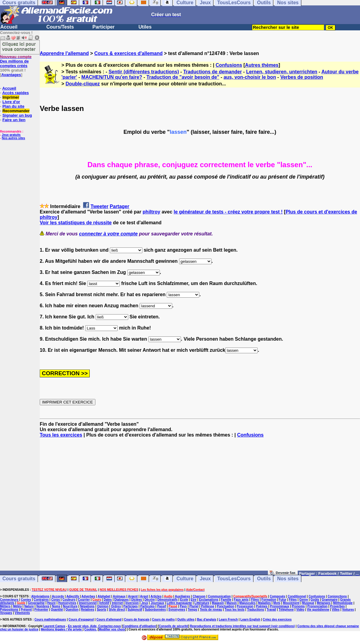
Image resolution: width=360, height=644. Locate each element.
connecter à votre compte (109, 234)
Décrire (150, 600)
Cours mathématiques (50, 619)
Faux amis (241, 600)
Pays (183, 606)
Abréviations (40, 596)
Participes (131, 606)
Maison (231, 603)
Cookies (90, 629)
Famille (226, 600)
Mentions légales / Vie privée (62, 629)
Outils (264, 579)
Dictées (137, 600)
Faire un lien (14, 120)
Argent (133, 596)
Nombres (43, 606)
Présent (26, 610)
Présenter (41, 610)
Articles (156, 596)
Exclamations (209, 600)
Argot (144, 596)
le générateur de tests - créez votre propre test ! (228, 212)
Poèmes (262, 606)
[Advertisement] (200, 507)
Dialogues (122, 600)
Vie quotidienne (318, 610)
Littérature (202, 603)
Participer (104, 27)
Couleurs (69, 600)
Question (72, 610)
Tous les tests (234, 610)
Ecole (184, 600)
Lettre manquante (179, 603)
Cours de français (137, 619)
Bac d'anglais (206, 619)
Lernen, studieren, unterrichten (282, 72)
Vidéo (300, 610)
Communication (219, 596)
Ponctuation (225, 606)
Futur (283, 600)
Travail (272, 610)
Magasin (218, 603)
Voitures (348, 610)
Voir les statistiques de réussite (76, 223)
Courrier (84, 600)
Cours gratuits (19, 579)
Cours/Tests (60, 27)
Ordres (116, 606)
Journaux (157, 603)
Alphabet (104, 596)
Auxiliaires (183, 596)
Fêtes (293, 600)
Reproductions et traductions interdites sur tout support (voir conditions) (242, 626)
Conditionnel (297, 596)
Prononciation (317, 606)
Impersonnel (88, 603)
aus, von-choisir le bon (250, 77)
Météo (17, 606)
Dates (108, 600)
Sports (101, 610)
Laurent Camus (54, 626)
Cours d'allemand (109, 619)
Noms (56, 606)
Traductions (256, 610)
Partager (120, 206)
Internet (117, 603)
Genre (304, 600)
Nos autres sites (13, 138)
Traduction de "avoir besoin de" (183, 77)
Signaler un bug (17, 115)
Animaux (119, 596)
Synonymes (177, 610)
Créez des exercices (277, 619)
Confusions (229, 65)
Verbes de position (302, 77)
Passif (161, 606)
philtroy (152, 212)
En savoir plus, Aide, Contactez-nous (95, 626)
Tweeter (99, 206)
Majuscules (247, 603)
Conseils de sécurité (174, 626)
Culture (185, 579)
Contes (26, 600)
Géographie (36, 603)
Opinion (103, 606)
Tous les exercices (61, 435)
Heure (51, 603)
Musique (308, 603)
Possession (245, 606)
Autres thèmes (262, 65)
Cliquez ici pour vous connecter (19, 46)
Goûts (315, 600)
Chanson (199, 596)
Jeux (205, 579)
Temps (193, 610)
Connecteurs (9, 600)
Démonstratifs (168, 600)
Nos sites (288, 579)
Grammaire (330, 600)
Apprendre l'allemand (64, 53)
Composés (277, 596)
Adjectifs (73, 596)
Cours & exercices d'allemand (128, 53)
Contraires (41, 600)
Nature (29, 606)
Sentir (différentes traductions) (144, 72)
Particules (147, 606)
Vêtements (22, 613)
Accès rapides (15, 93)
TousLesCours (234, 579)
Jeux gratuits (11, 135)
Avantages (11, 75)
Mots (277, 603)
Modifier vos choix (112, 629)
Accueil (9, 27)
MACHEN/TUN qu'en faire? (112, 77)
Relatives (88, 610)
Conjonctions (337, 596)
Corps (56, 600)
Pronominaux (280, 606)
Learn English (250, 619)
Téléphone (286, 610)
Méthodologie (343, 603)
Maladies (264, 603)
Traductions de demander (213, 72)
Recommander (16, 111)
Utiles (145, 27)
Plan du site (13, 106)
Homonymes (67, 603)
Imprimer (11, 97)
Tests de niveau (211, 610)
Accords (58, 596)
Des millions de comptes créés (16, 61)
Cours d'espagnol (81, 619)
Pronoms (298, 606)
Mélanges (324, 603)
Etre (193, 600)
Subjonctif (135, 610)
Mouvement (291, 603)
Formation (269, 600)
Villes (336, 610)
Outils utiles (186, 619)
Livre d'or (11, 102)
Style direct (117, 610)
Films (255, 600)
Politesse (208, 606)
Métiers (5, 606)
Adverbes (88, 596)
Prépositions (9, 610)
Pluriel (194, 606)
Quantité (57, 610)
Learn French (228, 619)
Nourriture (70, 606)
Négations (87, 606)
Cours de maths (163, 619)
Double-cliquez (83, 84)
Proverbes (338, 606)
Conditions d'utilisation (140, 626)
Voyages (6, 613)
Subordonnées (155, 610)
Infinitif (104, 603)
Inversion (132, 603)
